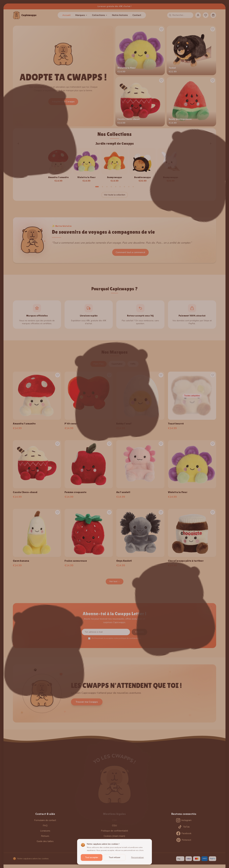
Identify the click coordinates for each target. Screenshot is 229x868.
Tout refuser (115, 857)
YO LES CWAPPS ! (115, 759)
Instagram (184, 820)
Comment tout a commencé (130, 253)
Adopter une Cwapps (63, 102)
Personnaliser (138, 857)
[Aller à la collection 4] (111, 187)
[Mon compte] (198, 15)
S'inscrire (139, 632)
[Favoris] (206, 15)
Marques (81, 15)
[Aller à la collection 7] (124, 187)
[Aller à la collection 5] (116, 187)
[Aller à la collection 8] (129, 187)
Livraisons (45, 831)
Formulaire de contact (45, 820)
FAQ (45, 826)
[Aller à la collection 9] (133, 187)
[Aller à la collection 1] (97, 187)
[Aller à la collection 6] (120, 187)
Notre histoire (120, 15)
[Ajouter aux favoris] (161, 29)
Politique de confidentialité (114, 831)
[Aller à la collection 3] (107, 187)
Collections (100, 15)
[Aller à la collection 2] (103, 187)
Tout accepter (92, 857)
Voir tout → (115, 581)
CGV (114, 820)
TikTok (184, 827)
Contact (137, 15)
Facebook (184, 833)
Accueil (67, 15)
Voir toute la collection (115, 195)
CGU (114, 826)
